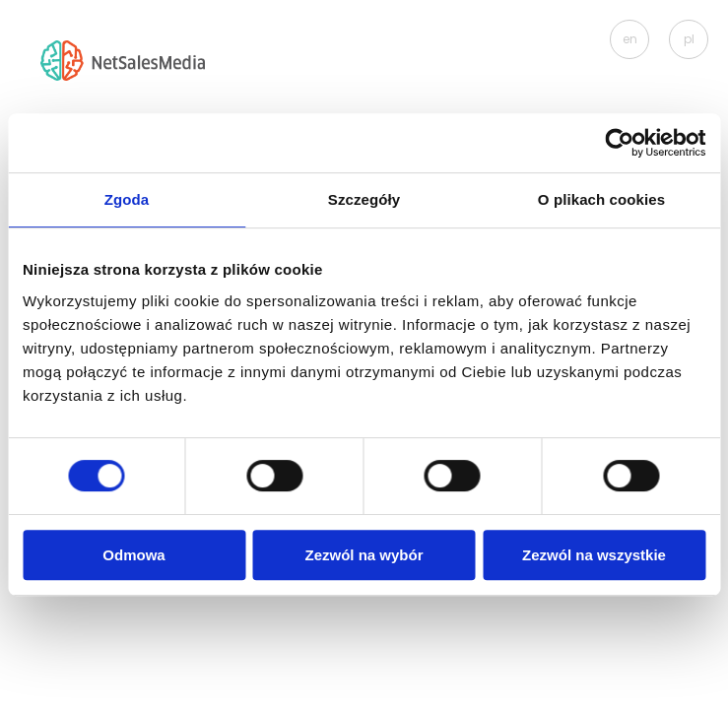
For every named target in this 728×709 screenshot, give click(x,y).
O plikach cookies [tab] (601, 199)
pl (689, 39)
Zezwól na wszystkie (594, 555)
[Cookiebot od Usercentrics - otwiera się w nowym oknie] (619, 143)
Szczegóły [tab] (364, 199)
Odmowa (133, 555)
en (630, 39)
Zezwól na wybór (364, 555)
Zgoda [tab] (127, 199)
